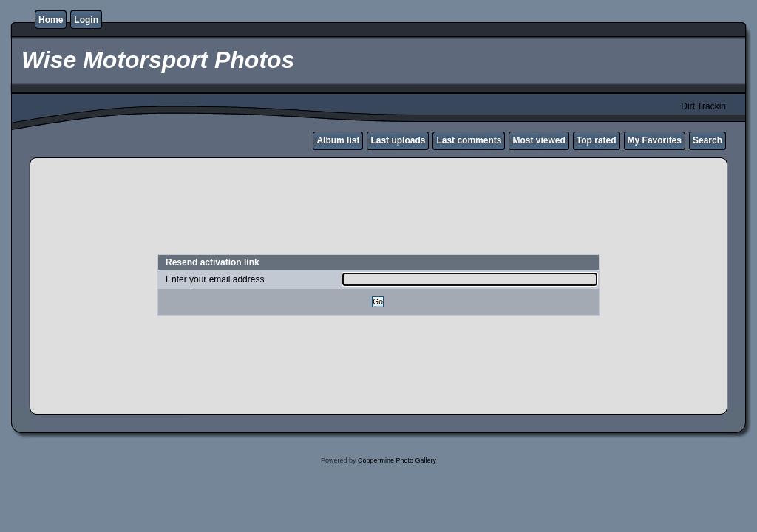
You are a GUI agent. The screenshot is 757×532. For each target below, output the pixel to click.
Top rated (597, 140)
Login (86, 20)
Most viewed (539, 140)
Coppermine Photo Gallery (397, 460)
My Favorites (655, 140)
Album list (338, 140)
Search (707, 140)
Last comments (469, 140)
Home (51, 20)
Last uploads (398, 140)
